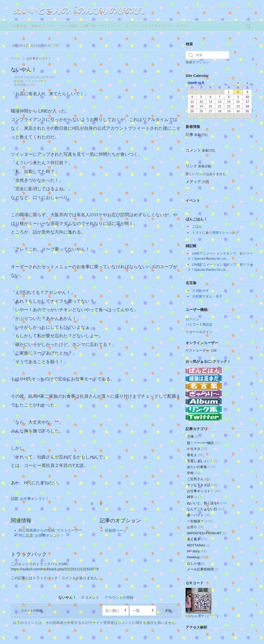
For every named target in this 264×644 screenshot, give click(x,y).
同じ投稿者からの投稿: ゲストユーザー (50, 530)
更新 (168, 611)
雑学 (195, 497)
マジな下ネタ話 (202, 485)
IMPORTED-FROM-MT (207, 533)
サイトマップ (111, 26)
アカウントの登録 (119, 597)
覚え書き (197, 539)
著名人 (195, 455)
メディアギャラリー (156, 26)
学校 (194, 473)
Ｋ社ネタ (197, 449)
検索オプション (43, 26)
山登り (195, 527)
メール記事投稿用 (203, 569)
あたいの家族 (201, 467)
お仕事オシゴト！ (39, 58)
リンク (131, 26)
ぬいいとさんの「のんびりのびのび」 (81, 10)
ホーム (15, 58)
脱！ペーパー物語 (204, 443)
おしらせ (196, 563)
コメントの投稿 (31, 611)
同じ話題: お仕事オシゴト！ (41, 535)
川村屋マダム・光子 (207, 296)
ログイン (183, 26)
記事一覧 (89, 26)
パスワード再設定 (199, 324)
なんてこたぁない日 (206, 509)
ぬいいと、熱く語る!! (207, 503)
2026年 (192, 83)
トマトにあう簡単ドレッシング (216, 233)
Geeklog (197, 557)
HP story (197, 551)
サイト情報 (68, 26)
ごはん (197, 226)
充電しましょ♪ (202, 461)
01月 (201, 83)
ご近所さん (199, 479)
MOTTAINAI (198, 545)
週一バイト (199, 515)
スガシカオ (200, 290)
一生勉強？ (200, 521)
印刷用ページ (116, 530)
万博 (193, 437)
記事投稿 (20, 26)
